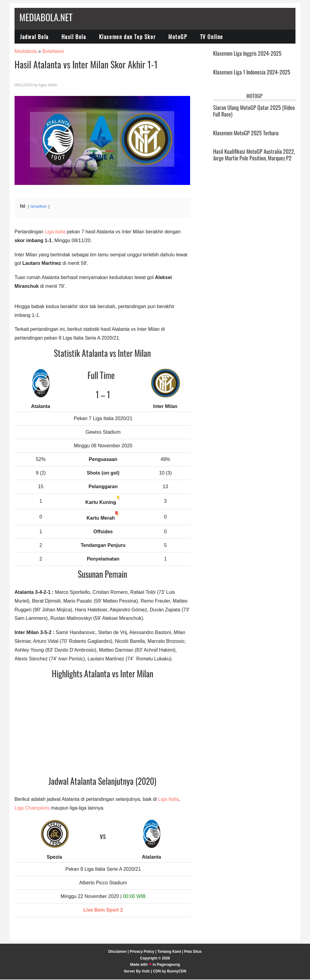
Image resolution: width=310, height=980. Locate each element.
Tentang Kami (169, 952)
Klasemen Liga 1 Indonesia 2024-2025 (252, 73)
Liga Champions (32, 809)
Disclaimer (118, 952)
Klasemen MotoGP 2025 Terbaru (246, 133)
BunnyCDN (177, 972)
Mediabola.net (46, 17)
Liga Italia (55, 232)
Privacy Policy (142, 952)
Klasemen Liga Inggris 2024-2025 (247, 54)
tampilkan (39, 207)
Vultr (146, 972)
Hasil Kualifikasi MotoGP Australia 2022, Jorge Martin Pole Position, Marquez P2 (254, 155)
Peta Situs (193, 952)
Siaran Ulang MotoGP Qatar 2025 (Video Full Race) (254, 111)
